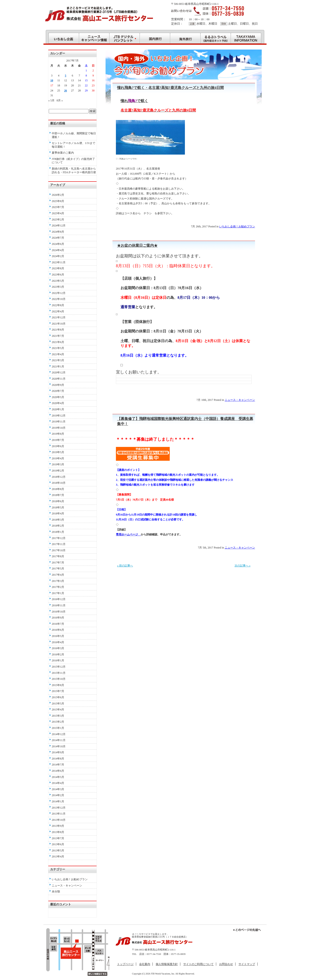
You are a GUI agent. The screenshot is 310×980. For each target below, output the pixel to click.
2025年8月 (58, 201)
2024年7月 (58, 238)
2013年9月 (58, 826)
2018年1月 (58, 532)
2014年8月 (58, 759)
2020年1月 (58, 409)
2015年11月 (59, 673)
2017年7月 (58, 563)
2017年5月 (58, 569)
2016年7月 (58, 624)
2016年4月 (58, 642)
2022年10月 (59, 299)
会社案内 (145, 964)
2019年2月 (58, 471)
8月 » (60, 100)
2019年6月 (58, 446)
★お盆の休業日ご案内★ (137, 245)
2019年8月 (58, 434)
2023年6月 (58, 275)
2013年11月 (59, 814)
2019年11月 (59, 422)
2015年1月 (58, 728)
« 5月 (51, 100)
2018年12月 (59, 477)
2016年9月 (58, 618)
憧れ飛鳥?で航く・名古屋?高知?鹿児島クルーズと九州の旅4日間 (170, 88)
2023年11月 (59, 262)
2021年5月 (58, 348)
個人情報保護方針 (167, 964)
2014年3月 (58, 789)
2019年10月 (59, 428)
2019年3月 (58, 464)
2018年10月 (59, 483)
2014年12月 (59, 734)
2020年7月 (58, 391)
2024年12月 (59, 226)
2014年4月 (58, 783)
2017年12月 (59, 538)
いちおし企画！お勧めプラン (237, 226)
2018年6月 (58, 501)
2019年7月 (58, 440)
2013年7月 (58, 838)
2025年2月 (58, 220)
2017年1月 (58, 593)
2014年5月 (58, 777)
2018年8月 (58, 489)
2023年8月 (58, 268)
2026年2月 (58, 195)
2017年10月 (59, 550)
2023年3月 (58, 287)
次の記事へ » (243, 566)
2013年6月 (58, 844)
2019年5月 (58, 452)
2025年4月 (58, 213)
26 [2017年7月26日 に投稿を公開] (66, 91)
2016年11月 (59, 605)
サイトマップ (247, 964)
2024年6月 (58, 244)
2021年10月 (59, 324)
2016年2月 (58, 654)
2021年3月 (58, 360)
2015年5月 (58, 704)
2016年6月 (58, 630)
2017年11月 (59, 544)
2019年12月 (59, 416)
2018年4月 (58, 513)
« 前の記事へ (125, 566)
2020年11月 (59, 379)
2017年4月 (58, 575)
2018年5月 (58, 508)
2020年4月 (58, 403)
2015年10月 (59, 679)
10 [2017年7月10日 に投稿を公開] (52, 80)
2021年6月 (58, 342)
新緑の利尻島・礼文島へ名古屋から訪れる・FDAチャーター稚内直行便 (74, 170)
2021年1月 (58, 367)
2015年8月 (58, 685)
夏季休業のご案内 (63, 153)
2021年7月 (58, 336)
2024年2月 (58, 256)
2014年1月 (58, 801)
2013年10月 (59, 820)
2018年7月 (58, 495)
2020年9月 (58, 385)
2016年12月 (59, 599)
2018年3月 (58, 520)
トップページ (125, 964)
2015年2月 (58, 722)
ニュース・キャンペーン (240, 400)
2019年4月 (58, 458)
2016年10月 (59, 612)
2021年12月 (59, 317)
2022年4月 (58, 311)
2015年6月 (58, 697)
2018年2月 (58, 526)
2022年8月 (58, 305)
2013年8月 (58, 832)
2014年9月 (58, 752)
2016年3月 (58, 648)
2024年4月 (58, 250)
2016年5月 (58, 636)
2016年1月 (58, 660)
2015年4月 (58, 710)
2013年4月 (58, 857)
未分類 (56, 892)
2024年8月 (58, 232)
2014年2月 (58, 795)
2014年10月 (59, 746)
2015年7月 (58, 691)
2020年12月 (59, 373)
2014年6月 (58, 771)
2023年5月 (58, 281)
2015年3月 (58, 716)
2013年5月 (58, 851)
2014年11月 (59, 740)
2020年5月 (58, 397)
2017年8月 (58, 556)
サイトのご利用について (198, 964)
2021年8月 (58, 330)
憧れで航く (134, 101)
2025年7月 (58, 207)
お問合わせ (226, 964)
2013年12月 (59, 808)
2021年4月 (58, 354)
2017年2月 (58, 587)
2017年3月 (58, 581)
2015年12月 (59, 667)
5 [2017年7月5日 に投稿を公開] (66, 76)
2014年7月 (58, 765)
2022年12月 (59, 293)
